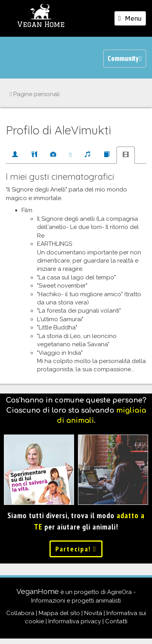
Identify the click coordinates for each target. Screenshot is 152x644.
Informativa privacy (75, 621)
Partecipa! (76, 549)
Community (125, 58)
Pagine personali (35, 94)
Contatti (116, 621)
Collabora (20, 613)
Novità (93, 613)
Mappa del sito (59, 613)
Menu (132, 20)
